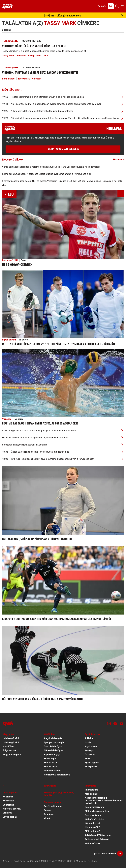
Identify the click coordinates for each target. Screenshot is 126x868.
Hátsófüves (9, 746)
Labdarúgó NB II (11, 742)
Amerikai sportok (12, 809)
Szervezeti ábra (93, 815)
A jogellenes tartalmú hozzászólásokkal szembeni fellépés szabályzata (104, 800)
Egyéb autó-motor (53, 806)
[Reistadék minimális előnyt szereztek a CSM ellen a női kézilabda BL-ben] (63, 97)
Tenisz (88, 759)
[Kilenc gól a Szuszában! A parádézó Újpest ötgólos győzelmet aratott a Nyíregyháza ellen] (63, 174)
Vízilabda (7, 419)
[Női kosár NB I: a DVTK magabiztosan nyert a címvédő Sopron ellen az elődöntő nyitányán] (63, 104)
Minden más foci (52, 771)
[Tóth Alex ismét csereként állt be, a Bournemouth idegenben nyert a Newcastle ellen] (63, 459)
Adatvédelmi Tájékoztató (98, 835)
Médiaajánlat (92, 794)
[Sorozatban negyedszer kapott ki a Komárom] (63, 445)
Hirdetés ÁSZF (92, 827)
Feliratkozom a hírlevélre (63, 149)
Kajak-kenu (91, 746)
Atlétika (89, 738)
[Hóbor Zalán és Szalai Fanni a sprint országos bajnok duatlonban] (63, 438)
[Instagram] (109, 724)
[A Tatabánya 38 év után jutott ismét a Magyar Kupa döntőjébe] (63, 111)
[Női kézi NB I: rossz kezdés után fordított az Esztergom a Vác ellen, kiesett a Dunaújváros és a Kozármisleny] (63, 118)
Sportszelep (50, 786)
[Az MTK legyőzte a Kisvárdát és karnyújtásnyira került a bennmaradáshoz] (63, 431)
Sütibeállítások (93, 844)
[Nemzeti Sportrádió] (111, 6)
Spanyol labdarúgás (54, 742)
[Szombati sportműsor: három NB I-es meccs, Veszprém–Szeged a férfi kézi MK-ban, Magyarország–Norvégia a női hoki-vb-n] (63, 183)
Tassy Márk (8, 56)
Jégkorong (8, 805)
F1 (4, 786)
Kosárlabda (9, 801)
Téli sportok (91, 767)
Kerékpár (90, 750)
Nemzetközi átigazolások (57, 775)
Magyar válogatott (12, 755)
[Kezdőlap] (8, 6)
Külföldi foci (50, 734)
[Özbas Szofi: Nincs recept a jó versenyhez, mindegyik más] (63, 452)
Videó (47, 818)
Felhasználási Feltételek (97, 839)
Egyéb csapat (10, 817)
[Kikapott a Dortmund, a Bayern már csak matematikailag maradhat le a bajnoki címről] (63, 580)
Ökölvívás (90, 755)
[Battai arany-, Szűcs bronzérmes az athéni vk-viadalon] (63, 500)
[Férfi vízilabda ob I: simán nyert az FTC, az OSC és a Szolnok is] (63, 383)
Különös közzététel (95, 819)
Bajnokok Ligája (52, 755)
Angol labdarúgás (53, 738)
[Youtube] (121, 724)
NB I (46, 56)
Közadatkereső (93, 823)
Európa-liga (50, 759)
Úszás (88, 742)
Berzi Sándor (9, 79)
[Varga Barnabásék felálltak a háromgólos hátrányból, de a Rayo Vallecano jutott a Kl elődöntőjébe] (63, 167)
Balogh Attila (35, 56)
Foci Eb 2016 (50, 767)
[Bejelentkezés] (102, 6)
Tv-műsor (49, 814)
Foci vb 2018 (50, 763)
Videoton (21, 56)
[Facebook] (115, 724)
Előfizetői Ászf (92, 831)
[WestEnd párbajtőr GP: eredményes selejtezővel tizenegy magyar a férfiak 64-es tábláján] (63, 304)
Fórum (47, 810)
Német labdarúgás (53, 750)
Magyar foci (9, 734)
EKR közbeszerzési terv (97, 811)
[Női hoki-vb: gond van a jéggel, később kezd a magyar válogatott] (63, 660)
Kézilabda (8, 797)
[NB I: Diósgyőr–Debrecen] (63, 224)
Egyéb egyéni (9, 340)
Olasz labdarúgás (53, 746)
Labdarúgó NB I (12, 41)
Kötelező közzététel (95, 807)
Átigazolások (10, 750)
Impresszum (91, 790)
